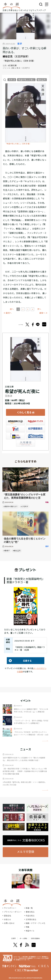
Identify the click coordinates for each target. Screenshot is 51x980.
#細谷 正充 (17, 551)
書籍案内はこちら (26, 840)
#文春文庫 (12, 65)
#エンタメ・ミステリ (21, 68)
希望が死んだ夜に (26, 80)
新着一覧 (29, 908)
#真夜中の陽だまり (11, 507)
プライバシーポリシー (13, 912)
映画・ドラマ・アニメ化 (35, 923)
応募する (19, 661)
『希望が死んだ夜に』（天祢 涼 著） (18, 144)
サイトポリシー (10, 908)
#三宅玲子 (24, 507)
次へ (39, 309)
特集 (27, 927)
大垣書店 (26, 443)
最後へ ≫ (43, 313)
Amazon (16, 421)
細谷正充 (8, 56)
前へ (12, 309)
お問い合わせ (9, 923)
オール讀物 (23, 938)
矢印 (45, 741)
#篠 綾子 (7, 551)
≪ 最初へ (8, 313)
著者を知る (30, 912)
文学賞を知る (31, 920)
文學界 (9, 938)
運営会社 (7, 916)
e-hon (16, 436)
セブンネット (16, 429)
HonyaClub (35, 436)
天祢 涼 (12, 80)
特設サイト (30, 931)
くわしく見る (24, 412)
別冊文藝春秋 (39, 938)
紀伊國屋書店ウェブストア (35, 429)
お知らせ (7, 920)
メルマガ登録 (26, 852)
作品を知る (30, 916)
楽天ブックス (35, 421)
